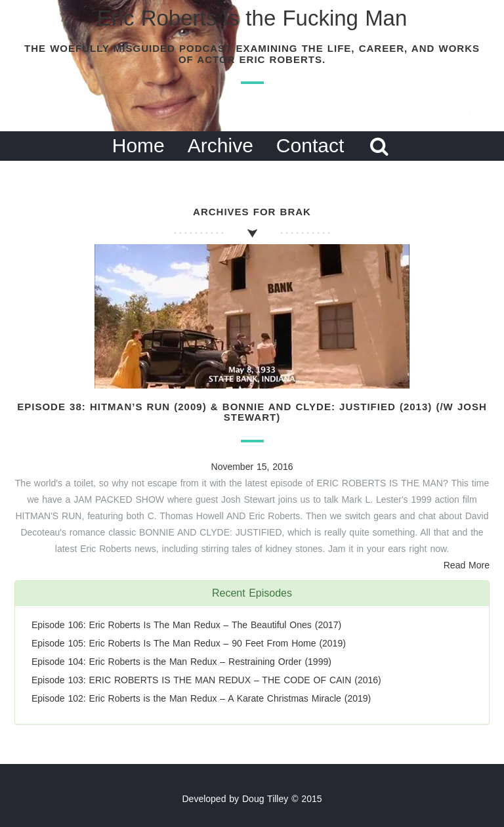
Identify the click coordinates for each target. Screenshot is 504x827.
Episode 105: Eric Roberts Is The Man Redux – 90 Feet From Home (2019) (189, 643)
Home (138, 145)
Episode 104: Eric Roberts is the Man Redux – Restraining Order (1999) (181, 662)
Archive (220, 145)
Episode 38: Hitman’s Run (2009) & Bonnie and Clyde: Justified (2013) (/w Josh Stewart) (252, 412)
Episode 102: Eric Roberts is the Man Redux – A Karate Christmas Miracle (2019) (201, 698)
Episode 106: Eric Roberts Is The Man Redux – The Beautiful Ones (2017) (186, 625)
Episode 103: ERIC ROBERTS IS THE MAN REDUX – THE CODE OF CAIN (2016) (206, 680)
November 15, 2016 (252, 467)
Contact (310, 145)
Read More (467, 565)
